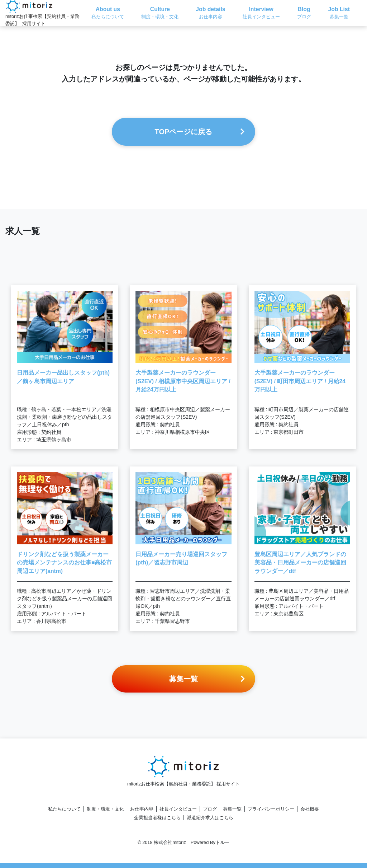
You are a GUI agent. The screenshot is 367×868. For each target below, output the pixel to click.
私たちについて (64, 809)
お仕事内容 (142, 809)
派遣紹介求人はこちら (210, 818)
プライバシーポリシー (271, 809)
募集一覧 (232, 809)
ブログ (210, 809)
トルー (222, 842)
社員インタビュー (178, 809)
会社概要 (310, 809)
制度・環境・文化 (105, 809)
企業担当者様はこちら (157, 818)
